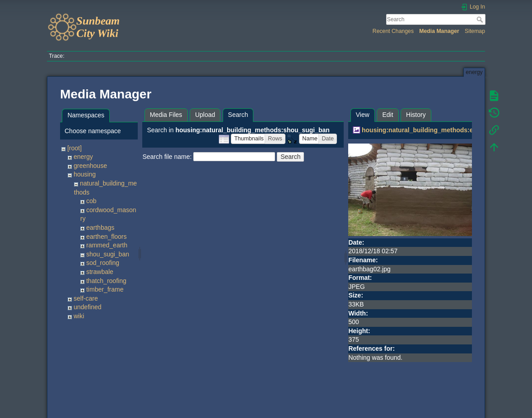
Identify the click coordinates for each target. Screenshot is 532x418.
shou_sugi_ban (108, 254)
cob (91, 201)
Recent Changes (393, 31)
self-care (86, 298)
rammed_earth (107, 245)
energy (83, 157)
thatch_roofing (106, 281)
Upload (205, 115)
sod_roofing (103, 263)
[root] (75, 148)
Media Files (166, 115)
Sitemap (475, 31)
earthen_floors (107, 237)
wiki (79, 316)
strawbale (100, 272)
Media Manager (439, 31)
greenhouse (90, 166)
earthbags (100, 228)
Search (481, 19)
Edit (387, 115)
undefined (88, 307)
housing (85, 174)
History (416, 115)
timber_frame (105, 289)
